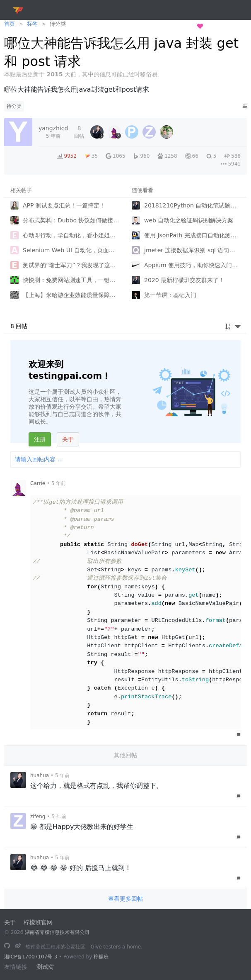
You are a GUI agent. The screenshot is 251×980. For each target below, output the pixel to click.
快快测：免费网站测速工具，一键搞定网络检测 (71, 280)
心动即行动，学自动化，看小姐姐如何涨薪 (71, 235)
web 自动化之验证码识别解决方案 (189, 220)
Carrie (38, 483)
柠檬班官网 (38, 922)
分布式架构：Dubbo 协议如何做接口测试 (71, 220)
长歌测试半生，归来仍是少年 (161, 26)
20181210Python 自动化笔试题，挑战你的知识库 (192, 205)
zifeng (38, 817)
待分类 (14, 106)
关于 (68, 439)
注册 (40, 439)
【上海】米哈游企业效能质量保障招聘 (71, 295)
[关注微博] (18, 946)
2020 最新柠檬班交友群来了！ (184, 280)
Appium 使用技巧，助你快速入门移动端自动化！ (192, 265)
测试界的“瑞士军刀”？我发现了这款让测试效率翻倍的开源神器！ (71, 265)
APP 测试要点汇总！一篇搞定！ (64, 205)
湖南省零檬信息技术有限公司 (57, 932)
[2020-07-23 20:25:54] (53, 132)
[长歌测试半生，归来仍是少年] (7, 946)
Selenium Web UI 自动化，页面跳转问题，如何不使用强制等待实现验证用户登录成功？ (71, 250)
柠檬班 (101, 957)
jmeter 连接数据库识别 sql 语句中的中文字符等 (192, 250)
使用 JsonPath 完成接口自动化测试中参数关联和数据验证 (192, 235)
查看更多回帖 (125, 899)
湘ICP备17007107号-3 (31, 957)
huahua (40, 775)
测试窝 (45, 967)
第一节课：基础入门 (170, 295)
